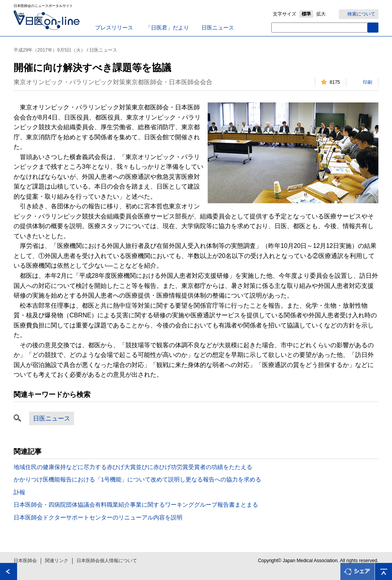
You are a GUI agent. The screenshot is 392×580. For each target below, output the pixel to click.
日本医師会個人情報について (107, 561)
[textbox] (319, 28)
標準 (306, 14)
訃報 (19, 492)
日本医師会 (25, 561)
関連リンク (57, 561)
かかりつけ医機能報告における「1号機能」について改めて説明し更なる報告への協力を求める (137, 479)
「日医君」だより (167, 28)
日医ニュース (218, 28)
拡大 (321, 14)
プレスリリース (114, 28)
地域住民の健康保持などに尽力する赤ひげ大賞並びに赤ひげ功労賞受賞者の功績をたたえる (133, 467)
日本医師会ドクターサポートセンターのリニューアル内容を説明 (98, 517)
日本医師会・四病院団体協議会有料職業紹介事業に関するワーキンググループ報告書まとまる (136, 505)
